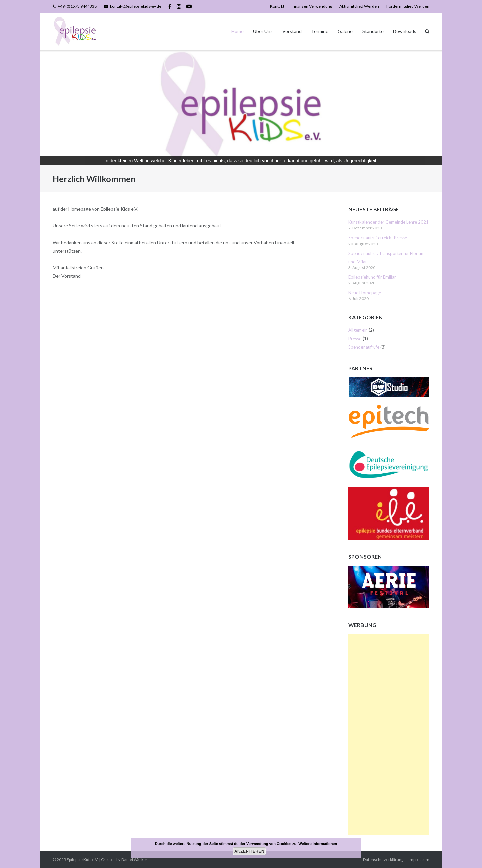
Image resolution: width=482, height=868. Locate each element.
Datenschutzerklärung (383, 859)
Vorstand (292, 31)
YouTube (189, 6)
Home (237, 31)
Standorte (373, 31)
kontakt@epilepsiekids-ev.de (136, 6)
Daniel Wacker (134, 859)
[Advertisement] (389, 734)
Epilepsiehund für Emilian (373, 277)
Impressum (419, 859)
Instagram (179, 6)
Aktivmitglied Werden (359, 6)
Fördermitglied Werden (408, 6)
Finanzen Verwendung (312, 6)
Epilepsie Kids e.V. (83, 859)
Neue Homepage (365, 293)
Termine (320, 31)
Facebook (170, 6)
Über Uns (263, 31)
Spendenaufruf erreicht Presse (378, 238)
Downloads (405, 31)
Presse (355, 339)
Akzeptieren (249, 851)
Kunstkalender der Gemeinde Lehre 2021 (389, 222)
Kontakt (277, 6)
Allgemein (358, 330)
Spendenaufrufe (364, 347)
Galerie (345, 31)
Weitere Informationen (318, 844)
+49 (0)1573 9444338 (77, 6)
